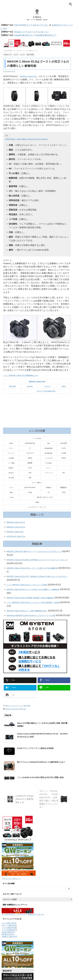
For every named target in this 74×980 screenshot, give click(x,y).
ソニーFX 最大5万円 (9, 974)
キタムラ (47, 386)
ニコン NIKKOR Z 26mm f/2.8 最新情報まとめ (25, 375)
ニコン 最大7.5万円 (9, 967)
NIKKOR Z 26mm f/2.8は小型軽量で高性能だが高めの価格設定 (36, 601)
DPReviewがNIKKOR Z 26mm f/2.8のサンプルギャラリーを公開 (37, 625)
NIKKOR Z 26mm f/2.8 (31, 76)
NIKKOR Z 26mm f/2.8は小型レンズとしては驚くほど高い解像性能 (39, 567)
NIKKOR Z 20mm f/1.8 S (18, 521)
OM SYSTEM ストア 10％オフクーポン (33, 25)
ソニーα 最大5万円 (9, 972)
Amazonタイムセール (36, 959)
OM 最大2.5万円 (8, 978)
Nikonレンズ (9, 722)
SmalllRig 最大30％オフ (49, 35)
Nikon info (23, 725)
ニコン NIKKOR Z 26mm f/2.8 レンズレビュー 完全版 (32, 584)
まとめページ (46, 31)
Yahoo (64, 386)
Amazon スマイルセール (26, 31)
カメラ (16, 722)
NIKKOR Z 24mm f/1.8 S (18, 526)
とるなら (37, 17)
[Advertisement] (37, 410)
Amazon (30, 386)
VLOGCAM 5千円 (8, 976)
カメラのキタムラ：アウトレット (14, 959)
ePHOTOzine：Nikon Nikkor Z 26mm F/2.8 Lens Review (32, 138)
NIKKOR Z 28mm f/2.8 (17, 531)
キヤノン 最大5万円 (9, 969)
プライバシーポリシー (12, 923)
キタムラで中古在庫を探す (46, 390)
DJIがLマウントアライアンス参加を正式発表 (45, 775)
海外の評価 (27, 722)
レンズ (20, 722)
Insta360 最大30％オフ (25, 35)
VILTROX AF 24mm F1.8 (18, 536)
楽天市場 (12, 386)
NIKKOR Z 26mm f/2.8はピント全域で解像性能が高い (32, 617)
